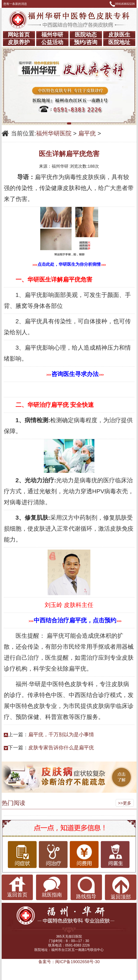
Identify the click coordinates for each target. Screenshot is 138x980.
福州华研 (52, 35)
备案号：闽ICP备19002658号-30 (69, 962)
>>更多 (125, 803)
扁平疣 (87, 133)
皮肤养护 (19, 42)
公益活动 (52, 42)
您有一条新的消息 (17, 4)
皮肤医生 (119, 35)
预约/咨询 (86, 42)
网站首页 (19, 35)
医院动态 (86, 35)
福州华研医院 (54, 133)
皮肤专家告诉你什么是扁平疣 (61, 747)
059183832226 (125, 4)
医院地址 (119, 42)
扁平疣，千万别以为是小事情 (61, 734)
